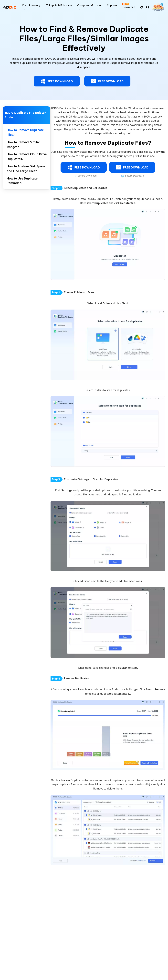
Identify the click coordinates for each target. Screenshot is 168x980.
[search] (148, 7)
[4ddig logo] (10, 7)
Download (129, 6)
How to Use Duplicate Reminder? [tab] (22, 181)
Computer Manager (90, 5)
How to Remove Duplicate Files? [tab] (25, 132)
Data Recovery (31, 5)
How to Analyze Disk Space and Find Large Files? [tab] (26, 169)
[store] (141, 7)
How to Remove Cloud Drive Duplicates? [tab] (27, 156)
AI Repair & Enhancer (59, 5)
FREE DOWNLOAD (57, 81)
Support (112, 5)
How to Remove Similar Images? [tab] (23, 144)
